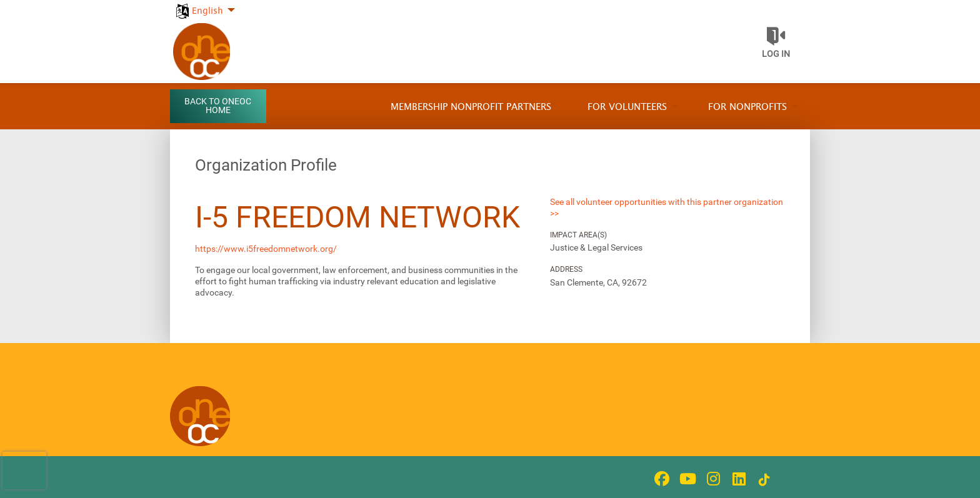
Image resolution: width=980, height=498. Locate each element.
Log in (776, 54)
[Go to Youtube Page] (686, 479)
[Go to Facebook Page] (660, 479)
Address (566, 269)
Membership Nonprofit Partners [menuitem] (471, 107)
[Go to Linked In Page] (737, 479)
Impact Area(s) (578, 235)
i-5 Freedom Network (357, 217)
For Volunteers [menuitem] (627, 107)
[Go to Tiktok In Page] (762, 480)
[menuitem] (204, 4)
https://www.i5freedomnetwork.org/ (266, 249)
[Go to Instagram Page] (711, 479)
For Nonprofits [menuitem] (747, 107)
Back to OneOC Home (218, 106)
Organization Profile (266, 165)
